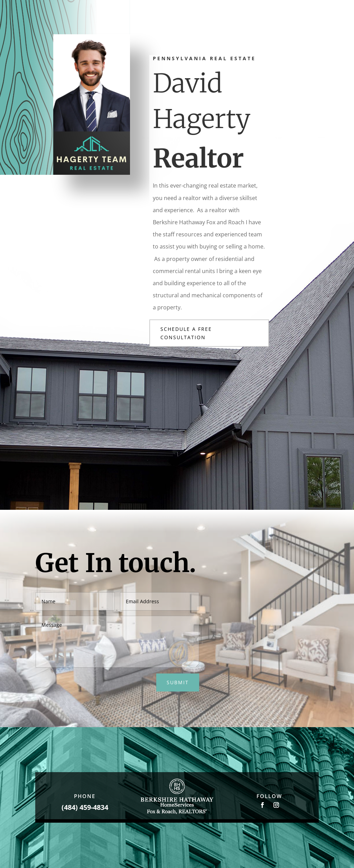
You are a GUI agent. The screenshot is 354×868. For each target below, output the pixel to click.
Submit (178, 682)
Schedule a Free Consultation (186, 333)
